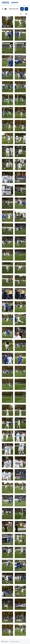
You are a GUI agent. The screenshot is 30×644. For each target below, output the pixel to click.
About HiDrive (15, 641)
